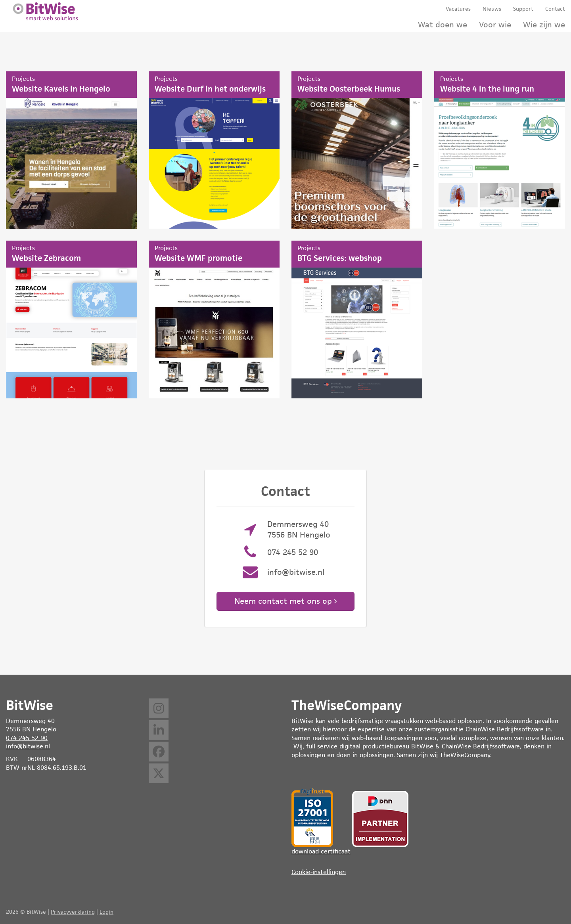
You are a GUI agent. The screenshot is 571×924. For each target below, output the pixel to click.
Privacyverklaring (73, 912)
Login (106, 912)
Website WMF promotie (214, 319)
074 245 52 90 (293, 552)
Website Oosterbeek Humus (357, 150)
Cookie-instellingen (319, 872)
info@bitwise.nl (296, 572)
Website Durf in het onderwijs (214, 150)
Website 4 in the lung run (500, 150)
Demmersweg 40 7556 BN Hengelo (299, 529)
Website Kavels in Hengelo (71, 150)
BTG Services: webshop (357, 319)
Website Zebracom (71, 319)
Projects (23, 79)
